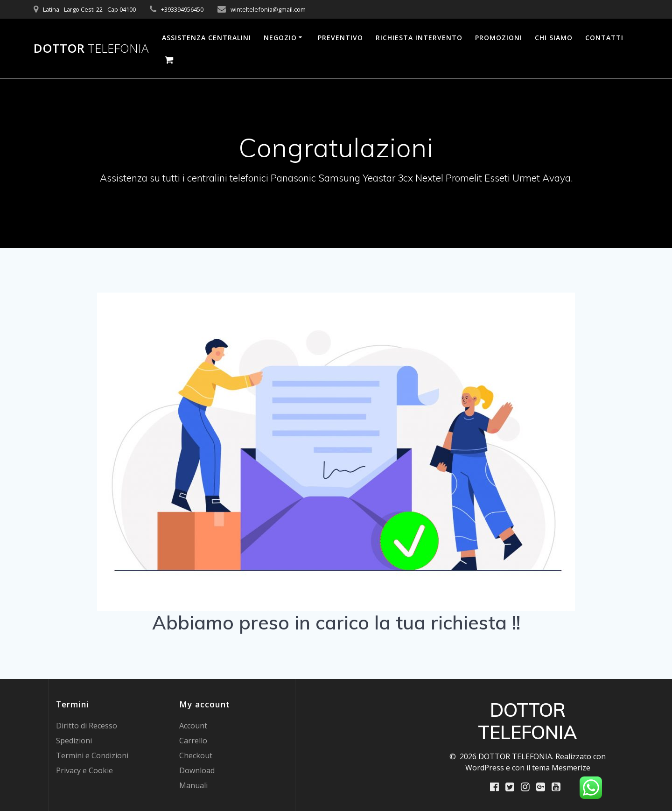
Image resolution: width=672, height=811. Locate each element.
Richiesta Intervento (419, 38)
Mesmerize (571, 768)
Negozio (280, 38)
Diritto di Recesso (87, 726)
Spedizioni (74, 741)
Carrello (193, 741)
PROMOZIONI (499, 38)
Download (197, 770)
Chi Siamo (554, 38)
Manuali (193, 785)
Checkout (196, 755)
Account (193, 726)
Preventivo (340, 38)
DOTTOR (91, 49)
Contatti (604, 38)
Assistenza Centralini (206, 38)
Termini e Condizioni (92, 755)
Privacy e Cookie (84, 770)
